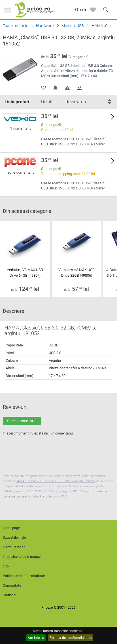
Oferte (81, 10)
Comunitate (12, 586)
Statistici (9, 595)
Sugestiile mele (14, 538)
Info (6, 566)
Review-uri (76, 102)
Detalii (47, 102)
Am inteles (36, 638)
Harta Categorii (15, 547)
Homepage (11, 528)
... (99, 76)
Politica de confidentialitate (71, 638)
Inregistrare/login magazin (23, 557)
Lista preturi (17, 102)
